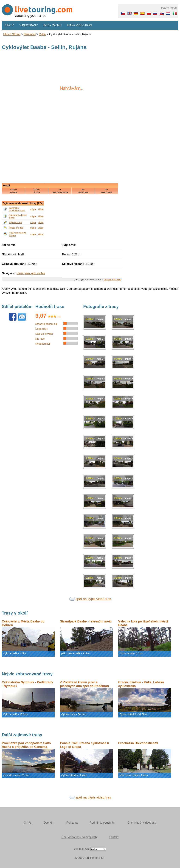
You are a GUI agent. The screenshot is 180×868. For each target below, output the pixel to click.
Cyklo (42, 34)
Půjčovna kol (16, 222)
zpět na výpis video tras (93, 599)
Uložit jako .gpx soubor (31, 273)
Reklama (72, 823)
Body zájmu (53, 25)
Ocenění (49, 823)
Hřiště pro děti (16, 228)
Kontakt (114, 837)
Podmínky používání (102, 823)
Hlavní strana (12, 34)
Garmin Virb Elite (112, 280)
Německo (30, 34)
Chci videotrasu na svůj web (79, 837)
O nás (28, 823)
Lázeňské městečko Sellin (17, 209)
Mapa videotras (80, 25)
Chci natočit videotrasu (142, 823)
